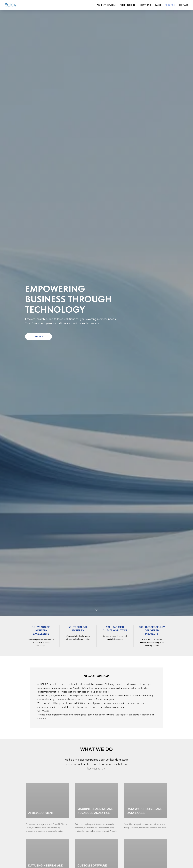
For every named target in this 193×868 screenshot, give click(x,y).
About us (170, 5)
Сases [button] (158, 5)
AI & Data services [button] (106, 5)
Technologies (128, 5)
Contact (184, 5)
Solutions (145, 5)
